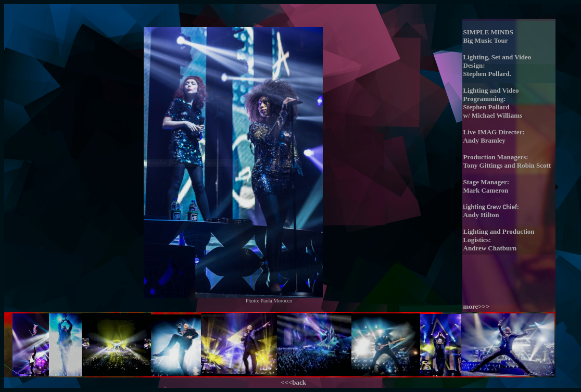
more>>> (477, 306)
